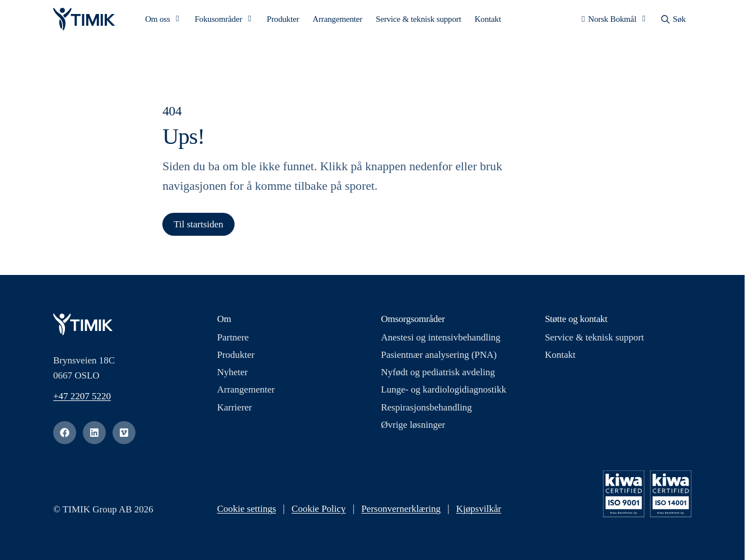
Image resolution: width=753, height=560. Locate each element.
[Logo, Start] (84, 20)
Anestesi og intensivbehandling (440, 339)
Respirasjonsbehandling (426, 409)
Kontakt (488, 20)
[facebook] (65, 435)
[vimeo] (124, 435)
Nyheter (233, 374)
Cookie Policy (319, 511)
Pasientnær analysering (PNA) (439, 357)
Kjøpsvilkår (479, 511)
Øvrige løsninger (413, 426)
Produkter (283, 20)
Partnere (233, 339)
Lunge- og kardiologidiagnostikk (443, 392)
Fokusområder (219, 20)
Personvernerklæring (401, 511)
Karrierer (235, 409)
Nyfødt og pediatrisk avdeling (438, 374)
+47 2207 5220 (82, 398)
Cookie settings (247, 511)
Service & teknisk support (418, 20)
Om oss (158, 20)
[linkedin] (94, 435)
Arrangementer (337, 20)
